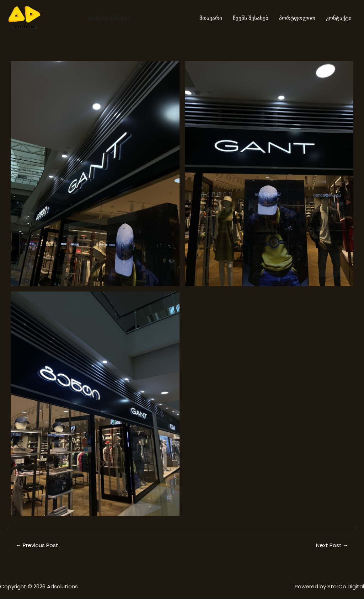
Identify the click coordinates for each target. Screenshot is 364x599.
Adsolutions (109, 18)
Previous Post (37, 545)
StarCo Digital (346, 586)
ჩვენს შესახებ (251, 18)
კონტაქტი (339, 18)
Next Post (332, 545)
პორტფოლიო (297, 18)
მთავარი (211, 18)
